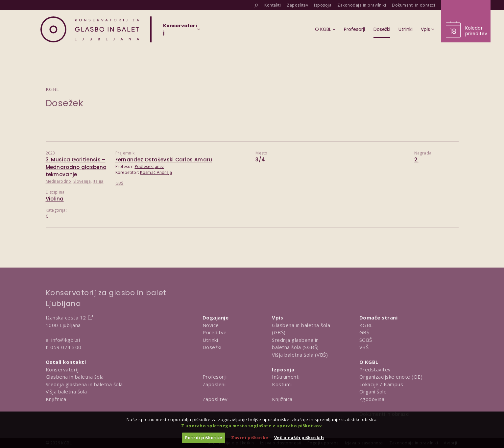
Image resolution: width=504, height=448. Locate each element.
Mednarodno (59, 181)
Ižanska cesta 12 (66, 318)
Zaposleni (214, 384)
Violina (55, 199)
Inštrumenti (286, 377)
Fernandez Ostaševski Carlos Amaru (164, 160)
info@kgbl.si (66, 340)
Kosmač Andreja (156, 172)
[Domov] (90, 29)
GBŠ (120, 183)
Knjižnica (56, 399)
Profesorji (215, 377)
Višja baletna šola (66, 391)
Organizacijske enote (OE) (391, 377)
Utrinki (210, 340)
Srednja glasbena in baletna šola (84, 384)
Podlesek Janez (149, 166)
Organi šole (373, 391)
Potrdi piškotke (204, 437)
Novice (211, 325)
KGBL (366, 325)
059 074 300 (66, 347)
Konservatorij (62, 369)
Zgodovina (372, 399)
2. (416, 160)
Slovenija (82, 181)
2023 (50, 153)
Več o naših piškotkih (299, 437)
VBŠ (364, 347)
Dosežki (212, 347)
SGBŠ (366, 340)
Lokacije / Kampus (381, 384)
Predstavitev (375, 369)
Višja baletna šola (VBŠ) (300, 355)
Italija (98, 181)
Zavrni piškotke (250, 437)
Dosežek (65, 103)
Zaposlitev (215, 399)
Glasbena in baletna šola (75, 377)
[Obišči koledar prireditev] (466, 21)
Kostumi (282, 384)
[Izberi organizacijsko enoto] (180, 31)
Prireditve (215, 332)
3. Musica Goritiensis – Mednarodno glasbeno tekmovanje (76, 167)
